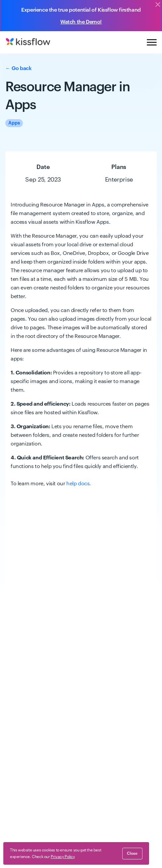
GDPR (125, 840)
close (132, 853)
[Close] (158, 5)
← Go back (18, 68)
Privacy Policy (55, 840)
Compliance (84, 840)
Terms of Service (21, 840)
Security (108, 840)
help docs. (79, 484)
